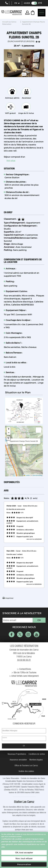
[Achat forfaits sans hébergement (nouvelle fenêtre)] (24, 676)
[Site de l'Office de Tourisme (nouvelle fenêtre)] (24, 673)
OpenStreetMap (37, 475)
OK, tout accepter (24, 853)
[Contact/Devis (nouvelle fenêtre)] (24, 669)
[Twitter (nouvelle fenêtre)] (20, 634)
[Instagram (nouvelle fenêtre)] (28, 634)
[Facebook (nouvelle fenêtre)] (12, 634)
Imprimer (9, 598)
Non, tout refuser (24, 858)
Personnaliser (24, 864)
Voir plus (11, 161)
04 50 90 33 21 (24, 660)
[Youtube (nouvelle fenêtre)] (37, 634)
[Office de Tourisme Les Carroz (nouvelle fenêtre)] (26, 766)
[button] (33, 13)
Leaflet (27, 475)
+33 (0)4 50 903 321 (7, 3)
